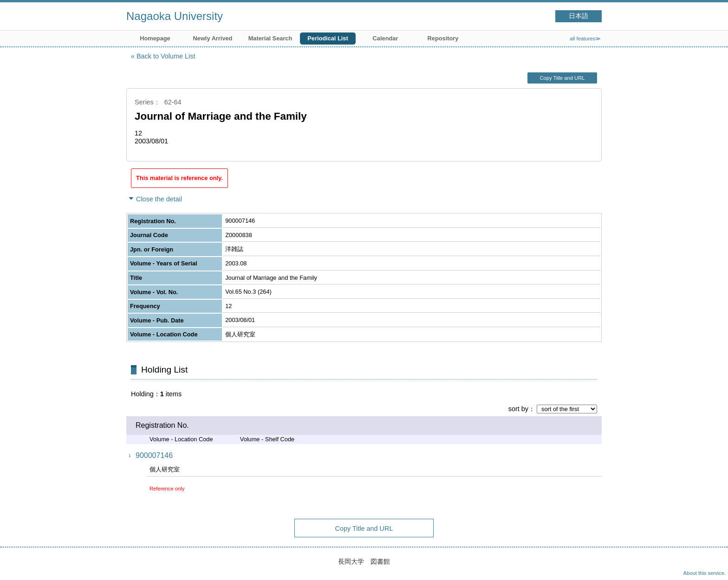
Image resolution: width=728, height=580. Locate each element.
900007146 (154, 455)
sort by (518, 409)
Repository (443, 38)
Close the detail (159, 199)
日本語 (578, 16)
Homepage (155, 38)
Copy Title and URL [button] (562, 78)
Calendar (386, 38)
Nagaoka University (175, 16)
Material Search (270, 38)
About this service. (705, 573)
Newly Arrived (213, 38)
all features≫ (585, 39)
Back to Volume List (166, 56)
